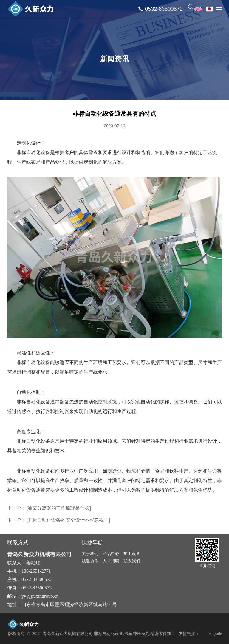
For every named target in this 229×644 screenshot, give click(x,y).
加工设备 (132, 554)
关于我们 (90, 554)
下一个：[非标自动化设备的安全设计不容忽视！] (59, 520)
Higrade (215, 634)
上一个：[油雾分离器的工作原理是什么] (49, 508)
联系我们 (132, 561)
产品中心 (111, 554)
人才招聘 (111, 561)
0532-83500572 (164, 9)
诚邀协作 (90, 561)
